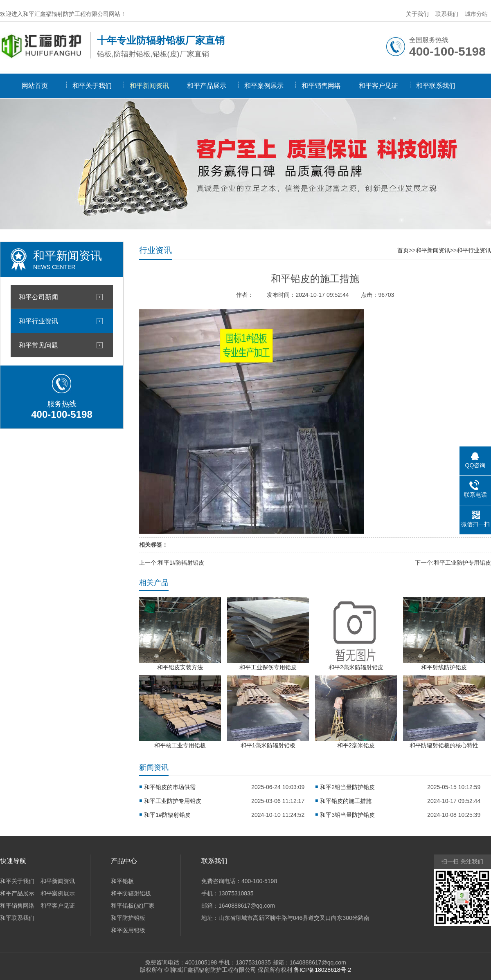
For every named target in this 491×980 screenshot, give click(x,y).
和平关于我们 (92, 86)
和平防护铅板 (128, 918)
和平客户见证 (378, 86)
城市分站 (476, 14)
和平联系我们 (436, 86)
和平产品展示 (207, 86)
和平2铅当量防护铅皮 (347, 787)
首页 (403, 250)
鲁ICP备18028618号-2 (322, 970)
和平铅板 (122, 881)
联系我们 (447, 14)
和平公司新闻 (38, 297)
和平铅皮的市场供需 (170, 787)
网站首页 (35, 86)
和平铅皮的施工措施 (346, 801)
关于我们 (417, 14)
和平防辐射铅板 (131, 893)
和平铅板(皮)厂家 (133, 906)
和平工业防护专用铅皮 (462, 563)
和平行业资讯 (38, 321)
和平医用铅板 (128, 930)
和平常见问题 (38, 345)
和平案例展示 (264, 86)
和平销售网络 (321, 86)
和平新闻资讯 (149, 86)
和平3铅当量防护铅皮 (347, 815)
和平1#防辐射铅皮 (181, 563)
